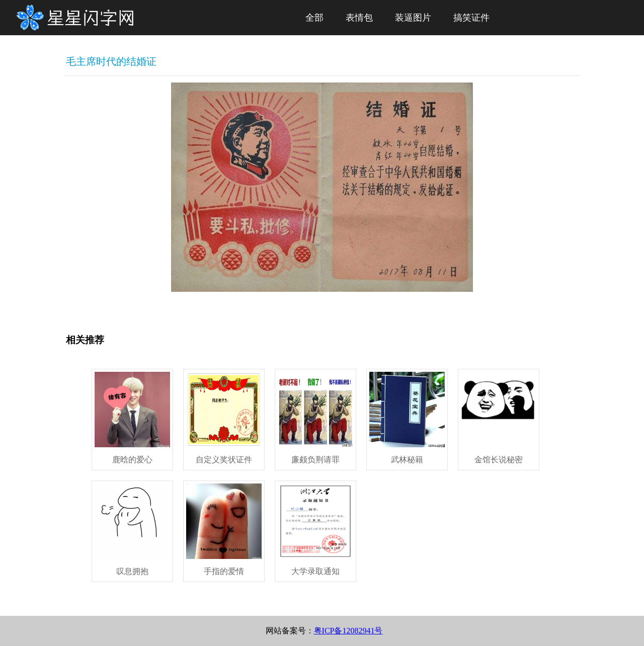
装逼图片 (413, 18)
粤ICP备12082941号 (348, 631)
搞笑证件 (471, 18)
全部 (314, 18)
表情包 (359, 18)
